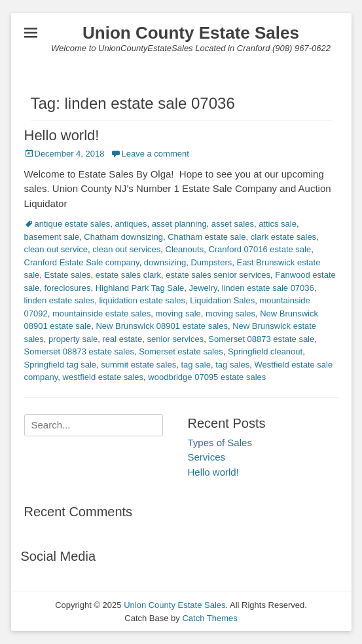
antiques (131, 224)
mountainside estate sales (101, 313)
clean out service (56, 249)
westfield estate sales (103, 377)
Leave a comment (155, 154)
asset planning (179, 224)
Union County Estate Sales (191, 33)
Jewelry (203, 288)
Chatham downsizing (123, 237)
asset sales (233, 224)
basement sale (52, 237)
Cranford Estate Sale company (82, 262)
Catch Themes (209, 618)
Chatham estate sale (207, 237)
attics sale (278, 224)
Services (207, 457)
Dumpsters (211, 262)
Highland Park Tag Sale (140, 288)
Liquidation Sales (222, 300)
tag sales (232, 365)
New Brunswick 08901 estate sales (162, 326)
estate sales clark (128, 275)
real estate (122, 339)
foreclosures (68, 288)
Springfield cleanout (265, 351)
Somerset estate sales (181, 351)
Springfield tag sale (61, 365)
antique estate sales (73, 224)
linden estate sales (60, 300)
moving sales (230, 313)
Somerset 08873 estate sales (79, 351)
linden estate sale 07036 (268, 288)
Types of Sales (220, 443)
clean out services (126, 249)
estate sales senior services (218, 275)
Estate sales (68, 275)
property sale (73, 339)
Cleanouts (185, 249)
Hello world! (62, 135)
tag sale (196, 365)
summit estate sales (138, 365)
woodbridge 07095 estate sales (207, 377)
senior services (175, 339)
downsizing (165, 262)
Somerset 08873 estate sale (261, 339)
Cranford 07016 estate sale (260, 249)
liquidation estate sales (142, 300)
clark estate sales (283, 237)
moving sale (178, 313)
